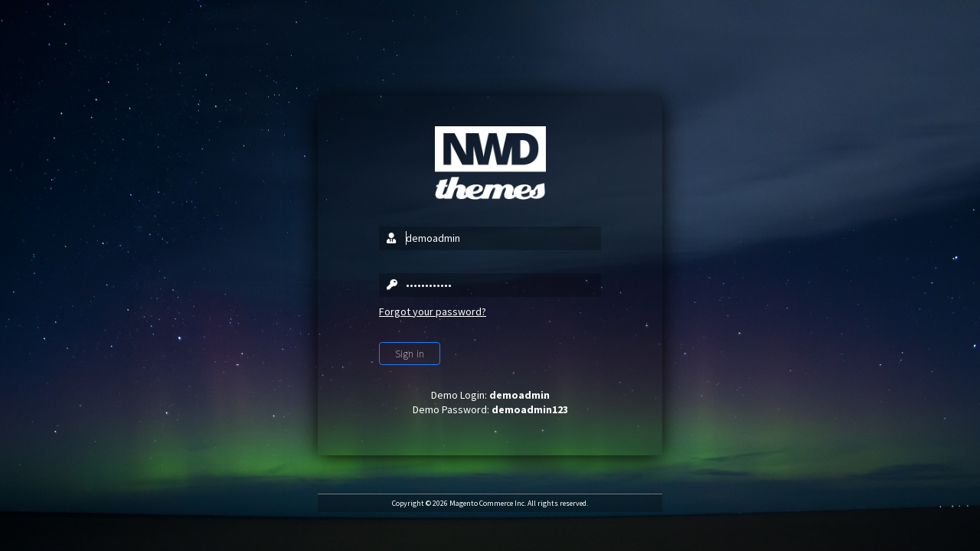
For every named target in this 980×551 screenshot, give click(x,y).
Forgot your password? (433, 311)
